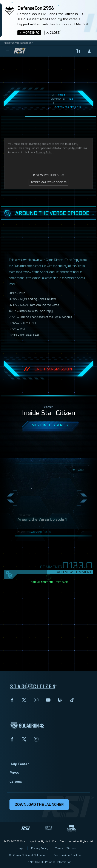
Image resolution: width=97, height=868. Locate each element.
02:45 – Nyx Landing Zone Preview (32, 299)
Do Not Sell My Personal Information (48, 862)
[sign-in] (89, 51)
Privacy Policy (40, 848)
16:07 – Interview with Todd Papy (31, 311)
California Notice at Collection (28, 855)
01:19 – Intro (17, 293)
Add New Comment (74, 572)
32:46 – (23, 323)
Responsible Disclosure (69, 855)
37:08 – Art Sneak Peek (24, 335)
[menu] (8, 51)
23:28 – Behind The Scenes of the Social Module (40, 317)
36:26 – (18, 329)
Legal (20, 848)
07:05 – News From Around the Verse (34, 305)
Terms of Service (66, 848)
